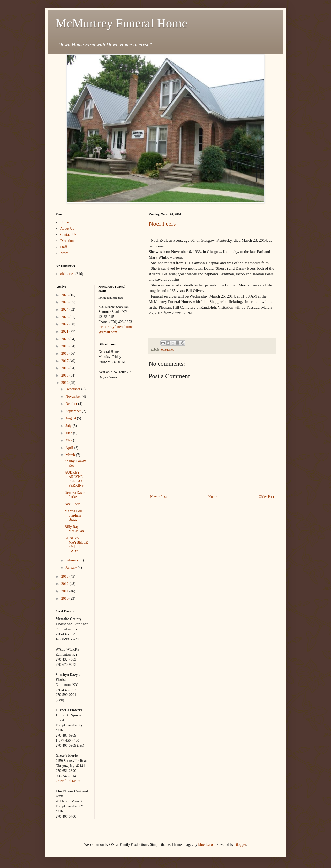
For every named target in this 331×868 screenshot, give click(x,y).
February (72, 560)
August (71, 418)
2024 (65, 310)
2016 (65, 368)
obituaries (168, 350)
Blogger (240, 845)
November (74, 397)
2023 (65, 317)
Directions (68, 241)
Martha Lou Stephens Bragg (73, 515)
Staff (64, 247)
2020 (65, 339)
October (72, 404)
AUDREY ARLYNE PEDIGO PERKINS (74, 479)
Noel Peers (162, 224)
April (70, 448)
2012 (65, 584)
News (64, 253)
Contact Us (68, 235)
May (69, 440)
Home (213, 497)
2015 (65, 375)
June (69, 433)
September (74, 411)
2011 (65, 591)
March (71, 455)
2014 (65, 383)
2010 (65, 599)
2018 (65, 353)
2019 (65, 346)
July (69, 426)
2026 (65, 295)
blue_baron (206, 845)
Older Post (267, 497)
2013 (65, 577)
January (72, 568)
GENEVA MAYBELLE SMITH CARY (76, 545)
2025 (65, 302)
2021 (65, 331)
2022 (65, 324)
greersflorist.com (68, 781)
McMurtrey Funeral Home (121, 23)
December (73, 389)
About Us (67, 228)
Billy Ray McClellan (74, 529)
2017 (65, 361)
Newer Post (158, 497)
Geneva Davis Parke (75, 495)
